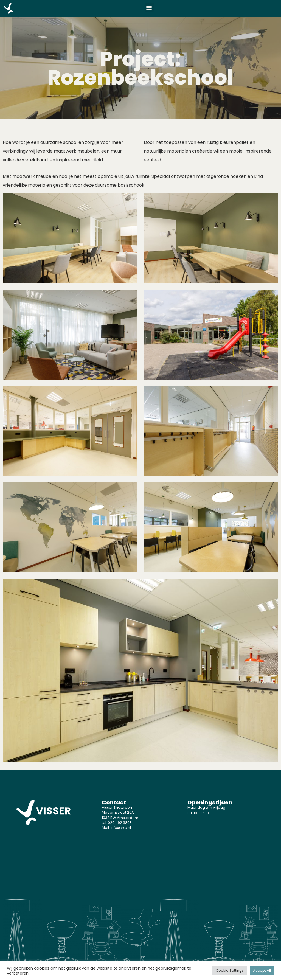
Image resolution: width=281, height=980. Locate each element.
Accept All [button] (262, 971)
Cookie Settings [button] (230, 971)
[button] (149, 7)
